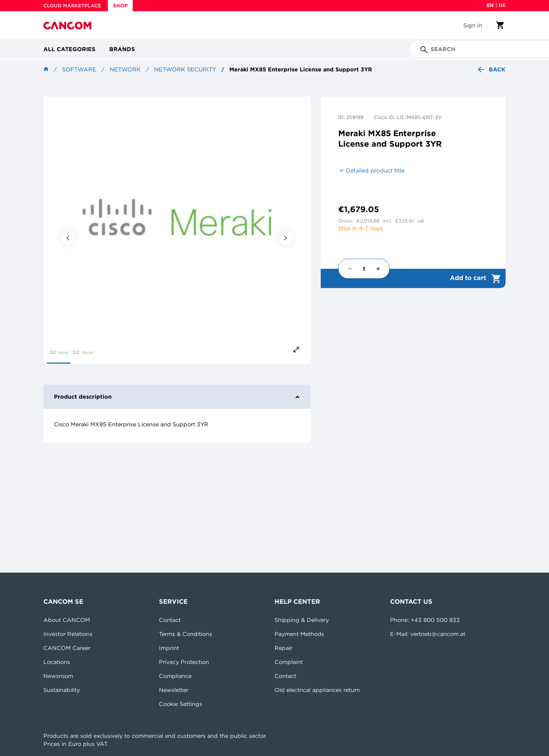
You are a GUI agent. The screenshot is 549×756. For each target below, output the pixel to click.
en (490, 5)
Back (491, 69)
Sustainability (62, 690)
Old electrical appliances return (317, 690)
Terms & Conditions (186, 634)
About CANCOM (67, 620)
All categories (69, 49)
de (502, 5)
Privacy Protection (184, 662)
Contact (170, 620)
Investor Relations (68, 634)
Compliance (175, 676)
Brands (122, 49)
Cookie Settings (180, 704)
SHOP (120, 6)
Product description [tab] (177, 397)
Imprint (169, 648)
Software (79, 69)
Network (125, 69)
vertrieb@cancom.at (438, 634)
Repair (283, 648)
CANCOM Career (67, 648)
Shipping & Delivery (302, 620)
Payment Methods (299, 634)
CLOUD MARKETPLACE (72, 6)
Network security (185, 69)
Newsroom (58, 676)
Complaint (289, 662)
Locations (57, 662)
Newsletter (174, 690)
